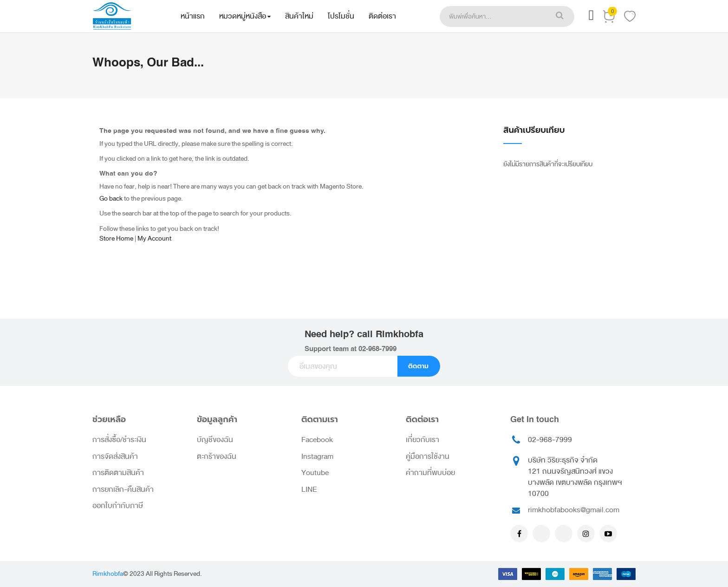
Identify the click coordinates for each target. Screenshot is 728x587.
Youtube (315, 473)
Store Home (116, 238)
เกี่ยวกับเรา (422, 440)
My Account (154, 238)
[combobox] (492, 16)
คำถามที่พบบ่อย (430, 473)
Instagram (317, 457)
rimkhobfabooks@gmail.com (574, 510)
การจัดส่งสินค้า (115, 457)
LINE (309, 489)
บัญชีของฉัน (215, 440)
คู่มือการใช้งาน (428, 457)
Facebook (317, 440)
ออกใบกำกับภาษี (118, 506)
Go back (111, 199)
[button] (591, 18)
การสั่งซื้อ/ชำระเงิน (119, 440)
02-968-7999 (377, 349)
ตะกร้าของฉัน (217, 457)
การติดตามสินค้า (118, 473)
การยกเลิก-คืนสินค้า (123, 489)
